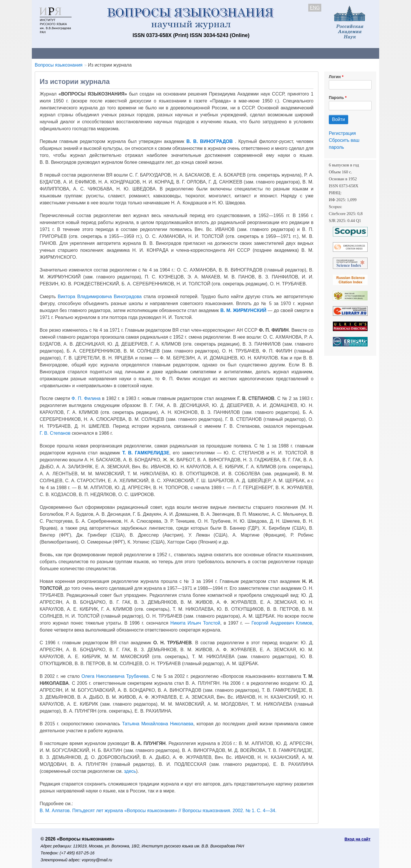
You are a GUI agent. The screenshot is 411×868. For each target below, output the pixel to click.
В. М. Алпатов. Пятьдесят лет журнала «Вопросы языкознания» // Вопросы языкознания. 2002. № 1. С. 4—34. (158, 811)
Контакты (82, 53)
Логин (335, 77)
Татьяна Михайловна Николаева (158, 724)
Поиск (324, 53)
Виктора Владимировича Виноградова (100, 297)
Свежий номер (150, 53)
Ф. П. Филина (86, 398)
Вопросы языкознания (59, 65)
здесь (130, 771)
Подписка (233, 53)
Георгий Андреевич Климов (282, 623)
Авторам (113, 53)
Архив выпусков (194, 53)
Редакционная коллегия (281, 53)
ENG (315, 8)
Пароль (336, 98)
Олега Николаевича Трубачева (115, 676)
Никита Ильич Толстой (195, 623)
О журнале (49, 53)
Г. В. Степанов (55, 433)
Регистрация (342, 133)
